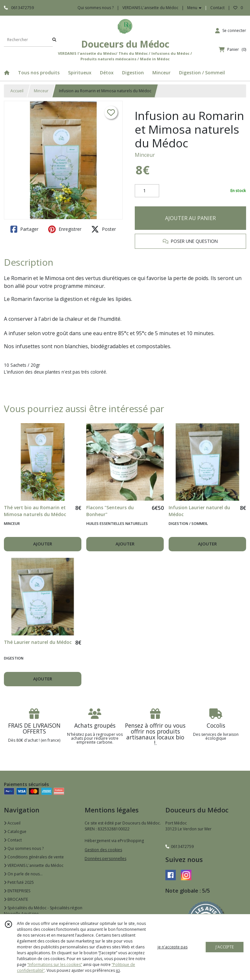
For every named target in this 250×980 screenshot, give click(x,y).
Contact (217, 8)
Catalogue (15, 832)
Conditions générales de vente (34, 857)
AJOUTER (43, 544)
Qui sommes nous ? (24, 848)
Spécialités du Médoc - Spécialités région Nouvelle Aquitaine (43, 911)
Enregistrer (65, 229)
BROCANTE (16, 899)
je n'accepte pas (173, 947)
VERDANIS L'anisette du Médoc (34, 865)
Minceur (41, 91)
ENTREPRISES (17, 891)
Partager (24, 229)
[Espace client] (231, 31)
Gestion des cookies (103, 850)
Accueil (17, 91)
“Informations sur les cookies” (55, 965)
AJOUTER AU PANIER (190, 218)
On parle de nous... (23, 874)
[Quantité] (147, 191)
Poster (104, 229)
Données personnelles (105, 859)
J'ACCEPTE (225, 947)
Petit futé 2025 (19, 882)
